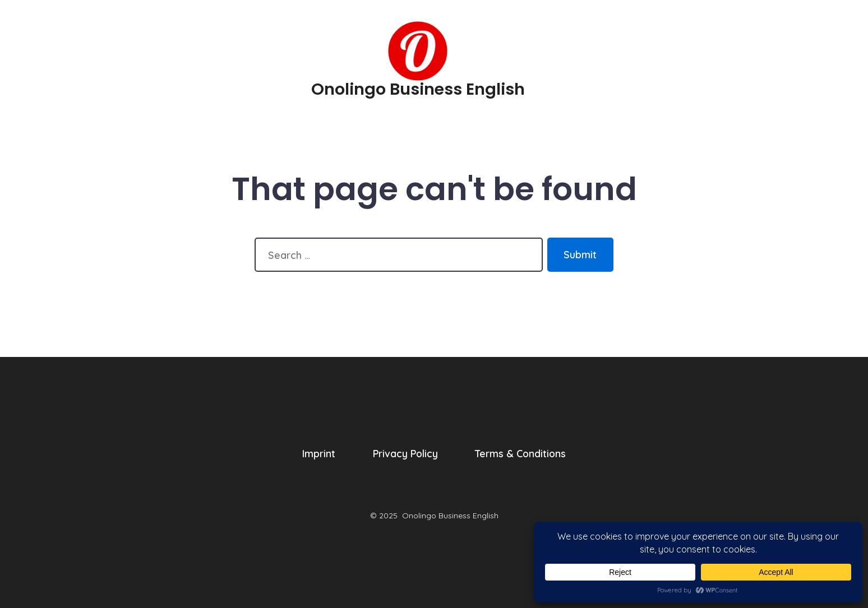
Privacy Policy (405, 453)
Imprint (319, 453)
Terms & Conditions (520, 453)
